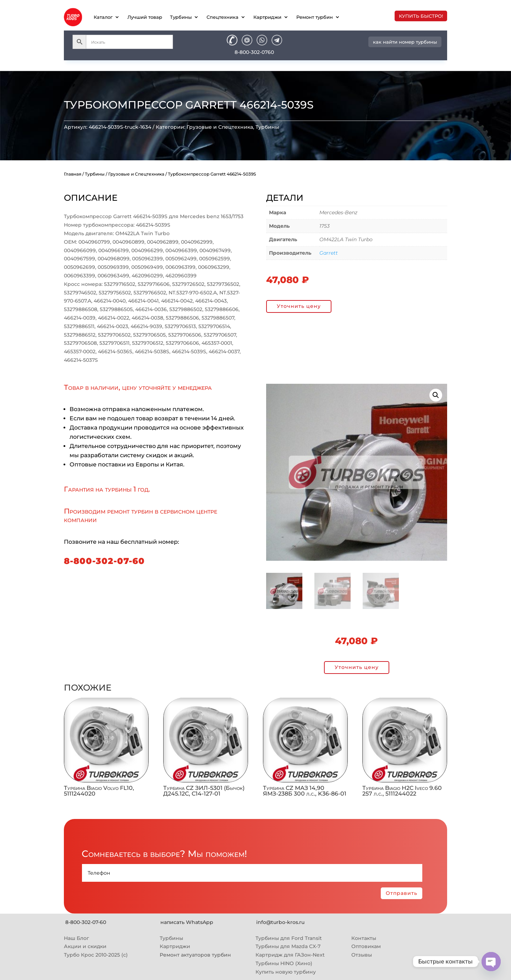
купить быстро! (421, 16)
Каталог (103, 17)
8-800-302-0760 (254, 52)
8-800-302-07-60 (104, 561)
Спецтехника (222, 17)
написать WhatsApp (187, 922)
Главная (73, 174)
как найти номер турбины (405, 42)
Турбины (181, 17)
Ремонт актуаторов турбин (195, 955)
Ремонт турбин (315, 17)
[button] (436, 395)
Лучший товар (145, 17)
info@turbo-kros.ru (280, 922)
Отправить (402, 893)
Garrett (329, 253)
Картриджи (267, 17)
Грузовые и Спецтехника (220, 127)
